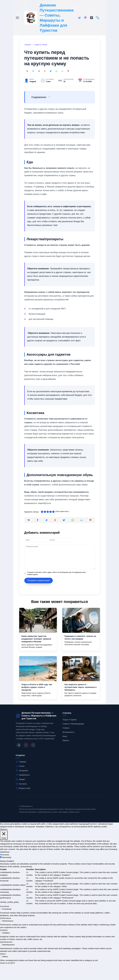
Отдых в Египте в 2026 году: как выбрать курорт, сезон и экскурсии (37, 687)
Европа (66, 740)
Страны (66, 728)
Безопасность (69, 732)
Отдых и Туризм (70, 720)
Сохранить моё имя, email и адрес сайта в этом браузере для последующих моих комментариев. (57, 573)
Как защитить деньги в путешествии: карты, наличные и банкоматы (81, 687)
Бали (65, 736)
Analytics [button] (4, 930)
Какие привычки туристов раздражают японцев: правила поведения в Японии (36, 639)
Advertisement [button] (6, 942)
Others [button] (3, 954)
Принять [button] (4, 829)
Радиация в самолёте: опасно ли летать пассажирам (80, 637)
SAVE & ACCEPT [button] (8, 963)
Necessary (7, 857)
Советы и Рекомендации (73, 724)
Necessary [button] (5, 855)
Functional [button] (4, 906)
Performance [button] (6, 918)
